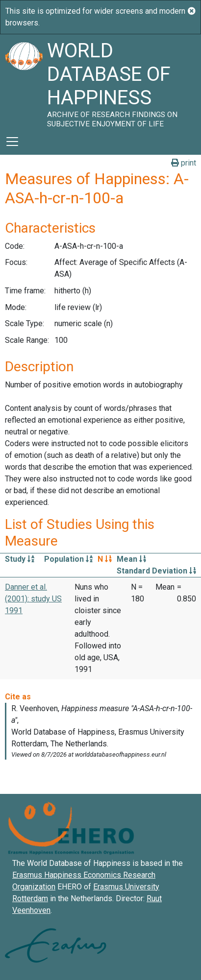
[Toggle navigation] (12, 142)
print (184, 163)
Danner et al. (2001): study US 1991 (33, 599)
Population (68, 559)
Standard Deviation (156, 571)
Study (20, 559)
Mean (131, 559)
